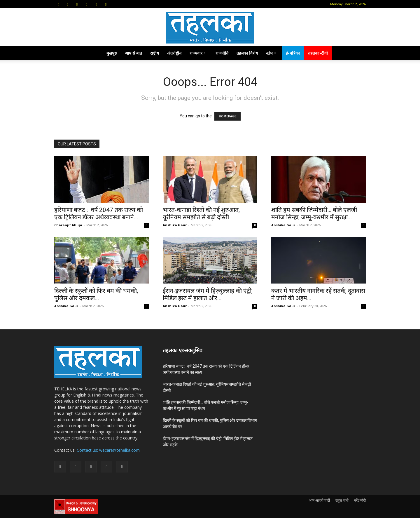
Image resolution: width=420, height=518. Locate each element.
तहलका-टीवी (318, 53)
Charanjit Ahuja (68, 225)
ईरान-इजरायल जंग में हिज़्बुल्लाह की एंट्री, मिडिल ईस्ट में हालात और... (208, 294)
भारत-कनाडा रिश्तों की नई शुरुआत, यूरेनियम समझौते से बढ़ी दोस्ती (201, 214)
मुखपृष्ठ (112, 53)
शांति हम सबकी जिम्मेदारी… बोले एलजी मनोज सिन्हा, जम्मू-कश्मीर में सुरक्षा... (314, 214)
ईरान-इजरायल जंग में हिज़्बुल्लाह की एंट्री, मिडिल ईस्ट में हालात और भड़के (208, 442)
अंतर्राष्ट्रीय (174, 53)
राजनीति (222, 53)
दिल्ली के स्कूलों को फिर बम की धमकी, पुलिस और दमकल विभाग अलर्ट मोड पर (210, 424)
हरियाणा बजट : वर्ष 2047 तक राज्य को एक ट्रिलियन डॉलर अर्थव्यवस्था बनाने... (99, 214)
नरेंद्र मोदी (360, 500)
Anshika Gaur (175, 225)
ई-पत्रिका (293, 53)
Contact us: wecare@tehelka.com (108, 450)
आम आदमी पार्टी (319, 500)
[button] (59, 4)
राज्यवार (197, 53)
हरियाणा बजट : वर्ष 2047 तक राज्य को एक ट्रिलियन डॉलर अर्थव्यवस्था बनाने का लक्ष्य (206, 369)
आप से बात (133, 53)
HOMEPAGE (228, 116)
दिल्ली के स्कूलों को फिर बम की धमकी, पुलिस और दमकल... (96, 294)
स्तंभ (271, 53)
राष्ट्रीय (155, 53)
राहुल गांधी (342, 500)
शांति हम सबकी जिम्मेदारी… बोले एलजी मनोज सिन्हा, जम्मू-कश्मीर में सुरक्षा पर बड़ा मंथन (205, 405)
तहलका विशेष (247, 53)
